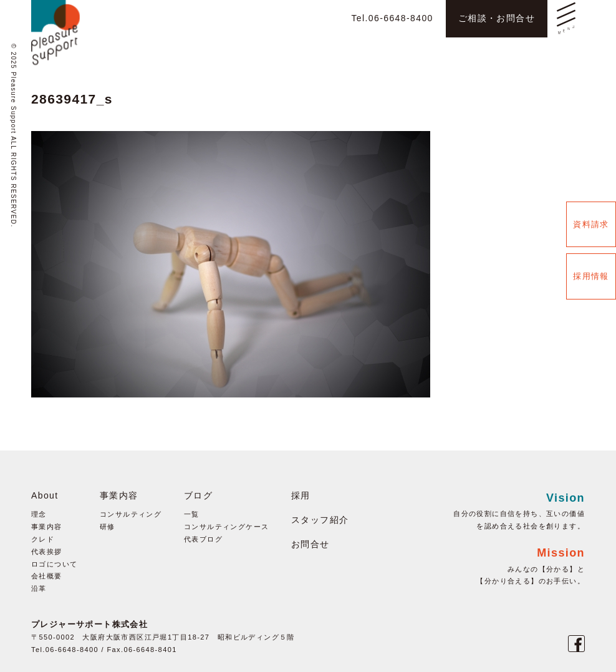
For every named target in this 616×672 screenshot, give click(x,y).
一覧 (192, 514)
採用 (301, 495)
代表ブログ (203, 539)
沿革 (39, 588)
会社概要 (47, 576)
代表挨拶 (47, 552)
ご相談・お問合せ (497, 18)
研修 (108, 527)
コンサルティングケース (226, 527)
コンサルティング (131, 514)
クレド (43, 539)
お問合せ (310, 544)
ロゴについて (54, 564)
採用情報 (591, 276)
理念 (39, 514)
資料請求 (591, 224)
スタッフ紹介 (320, 520)
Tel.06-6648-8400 (392, 18)
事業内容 (47, 527)
